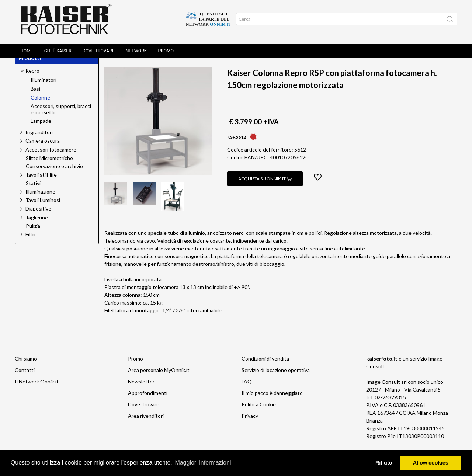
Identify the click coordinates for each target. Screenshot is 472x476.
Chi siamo (26, 367)
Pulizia (33, 234)
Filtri (30, 243)
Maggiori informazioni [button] (203, 463)
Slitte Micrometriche (49, 167)
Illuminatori (44, 88)
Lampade (41, 129)
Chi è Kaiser (58, 45)
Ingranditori (39, 141)
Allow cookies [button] (431, 463)
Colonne (175, 64)
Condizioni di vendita (265, 367)
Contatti (25, 378)
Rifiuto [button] (384, 463)
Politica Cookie (259, 413)
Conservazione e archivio (54, 175)
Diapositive (38, 217)
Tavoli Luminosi (43, 209)
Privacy (250, 424)
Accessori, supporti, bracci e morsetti (61, 118)
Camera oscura (43, 149)
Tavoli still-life (41, 183)
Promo (166, 45)
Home (27, 45)
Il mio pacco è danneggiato (272, 401)
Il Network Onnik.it (37, 390)
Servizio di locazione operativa (276, 378)
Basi (35, 97)
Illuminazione (40, 200)
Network (136, 45)
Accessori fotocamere (51, 158)
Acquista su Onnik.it (265, 187)
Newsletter (141, 390)
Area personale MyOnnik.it (159, 378)
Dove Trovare (99, 45)
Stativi (33, 192)
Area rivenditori (146, 424)
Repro (142, 64)
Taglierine (37, 226)
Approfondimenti (148, 401)
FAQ (247, 390)
